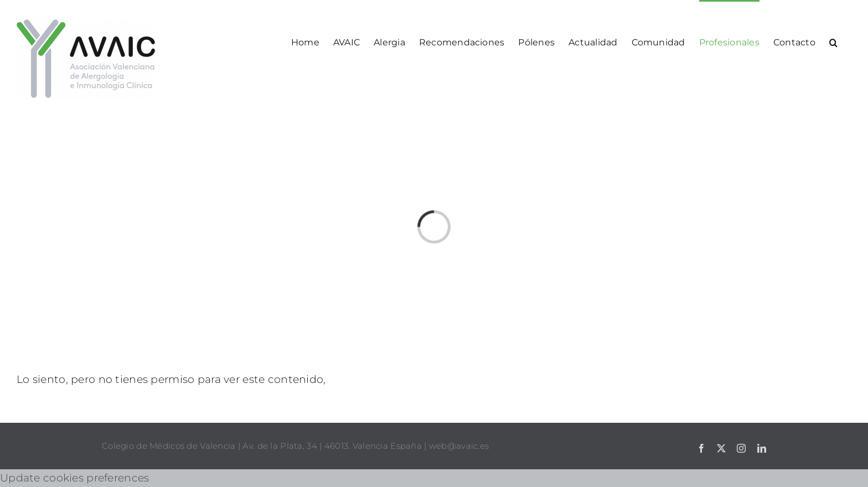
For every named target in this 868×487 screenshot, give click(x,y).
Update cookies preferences (74, 478)
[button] (833, 42)
